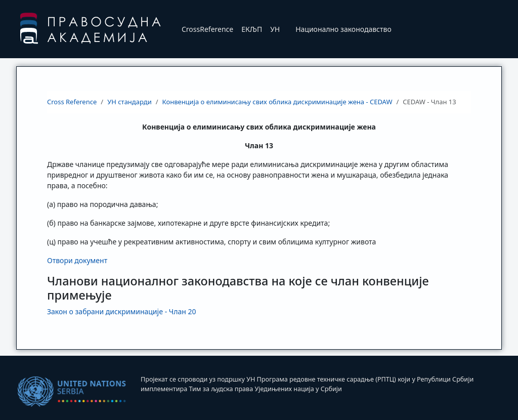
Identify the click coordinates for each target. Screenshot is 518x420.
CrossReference (207, 29)
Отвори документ (77, 260)
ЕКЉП (252, 29)
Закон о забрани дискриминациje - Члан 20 (122, 311)
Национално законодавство (343, 29)
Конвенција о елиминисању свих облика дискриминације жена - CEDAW (277, 102)
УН (275, 29)
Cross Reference (72, 102)
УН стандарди (129, 102)
